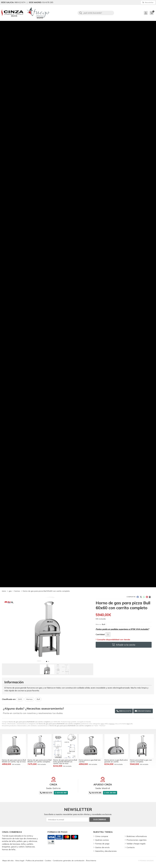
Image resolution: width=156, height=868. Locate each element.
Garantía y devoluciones (106, 851)
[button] (47, 661)
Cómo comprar (102, 836)
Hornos (112, 724)
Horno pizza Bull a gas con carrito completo (141, 761)
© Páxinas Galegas (146, 861)
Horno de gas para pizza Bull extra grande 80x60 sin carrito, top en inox (65, 762)
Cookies (48, 861)
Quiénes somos (102, 840)
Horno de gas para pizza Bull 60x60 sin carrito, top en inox (14, 761)
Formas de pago (102, 844)
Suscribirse (100, 819)
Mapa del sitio (8, 861)
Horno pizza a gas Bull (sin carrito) (90, 761)
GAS (102, 724)
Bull (128, 724)
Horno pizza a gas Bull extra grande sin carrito (116, 761)
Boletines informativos (137, 836)
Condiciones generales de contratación (69, 861)
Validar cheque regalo (136, 844)
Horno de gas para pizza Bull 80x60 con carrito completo (39, 761)
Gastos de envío (102, 847)
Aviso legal (20, 861)
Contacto (131, 847)
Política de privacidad (34, 861)
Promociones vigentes (136, 840)
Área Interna (91, 861)
